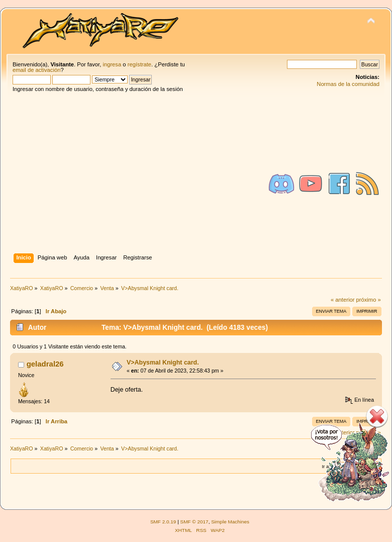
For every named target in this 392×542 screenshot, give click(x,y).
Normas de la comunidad (348, 84)
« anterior (342, 300)
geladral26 (45, 364)
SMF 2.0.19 (163, 522)
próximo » (369, 300)
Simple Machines (230, 522)
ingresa (112, 64)
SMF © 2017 (194, 522)
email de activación (36, 70)
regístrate (139, 64)
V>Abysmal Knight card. (163, 363)
